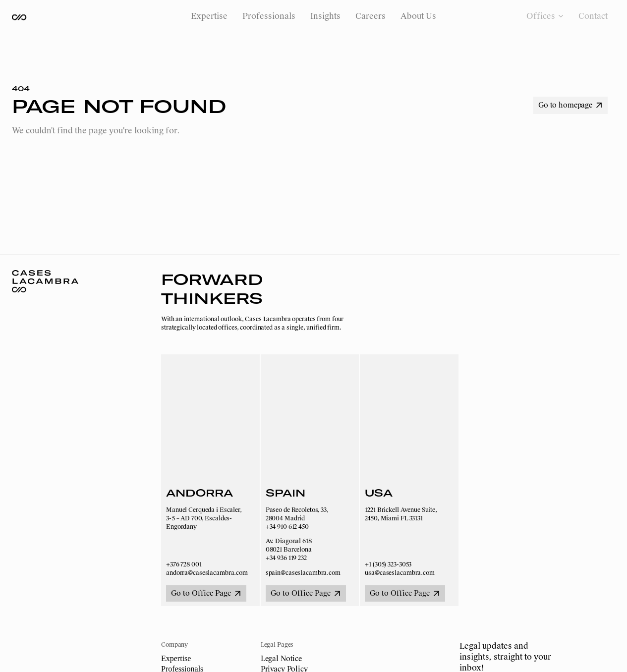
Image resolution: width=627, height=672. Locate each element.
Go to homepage (570, 105)
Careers (370, 16)
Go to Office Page (206, 593)
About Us (418, 16)
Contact (593, 16)
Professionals (269, 16)
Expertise (209, 16)
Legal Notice (281, 659)
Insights (325, 16)
